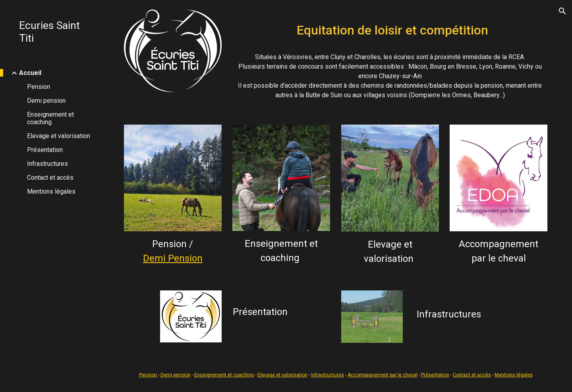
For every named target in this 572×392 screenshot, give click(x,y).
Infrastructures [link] (47, 164)
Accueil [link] (30, 73)
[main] (390, 28)
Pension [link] (39, 87)
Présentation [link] (45, 150)
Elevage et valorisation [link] (59, 136)
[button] (562, 11)
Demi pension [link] (46, 101)
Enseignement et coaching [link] (50, 118)
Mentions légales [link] (51, 191)
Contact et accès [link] (50, 178)
